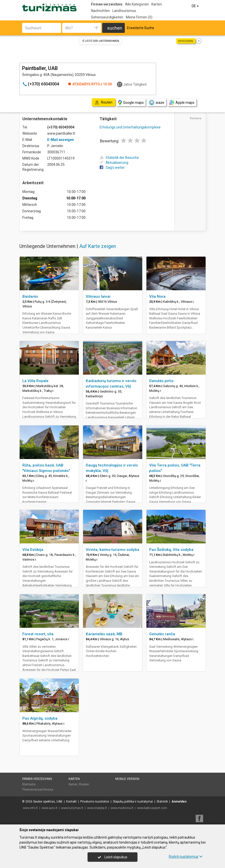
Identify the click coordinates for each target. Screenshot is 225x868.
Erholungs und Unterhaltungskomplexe (130, 127)
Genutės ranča (162, 634)
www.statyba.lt (97, 808)
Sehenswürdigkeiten (107, 17)
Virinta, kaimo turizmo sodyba (112, 550)
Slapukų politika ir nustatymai (133, 802)
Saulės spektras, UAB (48, 802)
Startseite (29, 784)
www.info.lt (30, 808)
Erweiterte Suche (141, 28)
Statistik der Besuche (119, 158)
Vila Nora (157, 296)
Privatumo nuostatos (95, 802)
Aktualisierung (114, 163)
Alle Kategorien (137, 4)
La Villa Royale (35, 381)
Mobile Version (127, 779)
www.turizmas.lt (72, 808)
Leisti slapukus (112, 857)
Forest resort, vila (38, 634)
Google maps (131, 103)
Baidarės (30, 296)
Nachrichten (100, 11)
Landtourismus (124, 11)
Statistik (162, 802)
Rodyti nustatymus (186, 857)
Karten (157, 4)
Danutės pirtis (161, 381)
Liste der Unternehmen (101, 41)
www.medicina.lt (122, 808)
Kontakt (71, 802)
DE (196, 6)
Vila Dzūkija (33, 550)
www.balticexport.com (152, 808)
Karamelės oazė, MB (104, 634)
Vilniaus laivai (98, 296)
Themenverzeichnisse (38, 790)
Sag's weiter (112, 168)
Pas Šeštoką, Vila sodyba (171, 550)
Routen (84, 784)
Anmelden (179, 802)
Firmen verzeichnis (107, 4)
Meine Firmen (139, 17)
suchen (115, 28)
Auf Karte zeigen (98, 246)
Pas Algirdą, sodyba (40, 718)
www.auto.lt (49, 808)
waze (156, 103)
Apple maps (182, 103)
